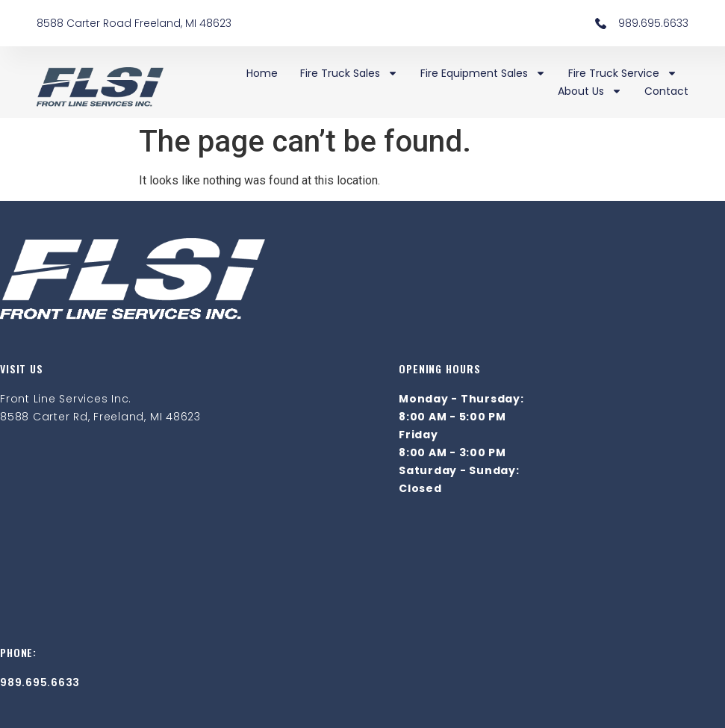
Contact (666, 91)
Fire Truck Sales (349, 73)
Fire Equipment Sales (483, 73)
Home (262, 73)
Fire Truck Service (623, 73)
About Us (590, 91)
